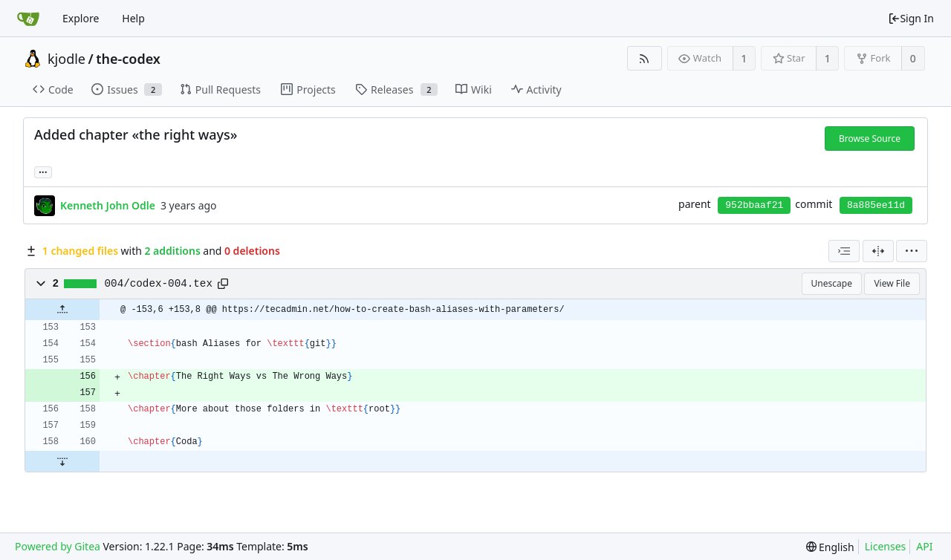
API (924, 546)
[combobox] (844, 251)
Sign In (911, 18)
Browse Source (870, 139)
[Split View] (878, 251)
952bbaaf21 (754, 205)
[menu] (912, 251)
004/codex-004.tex (159, 284)
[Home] (28, 19)
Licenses (886, 546)
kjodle (66, 59)
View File (892, 283)
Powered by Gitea (58, 546)
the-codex (128, 59)
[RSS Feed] (645, 58)
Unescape (832, 283)
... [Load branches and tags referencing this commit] (43, 171)
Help (133, 18)
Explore (81, 18)
